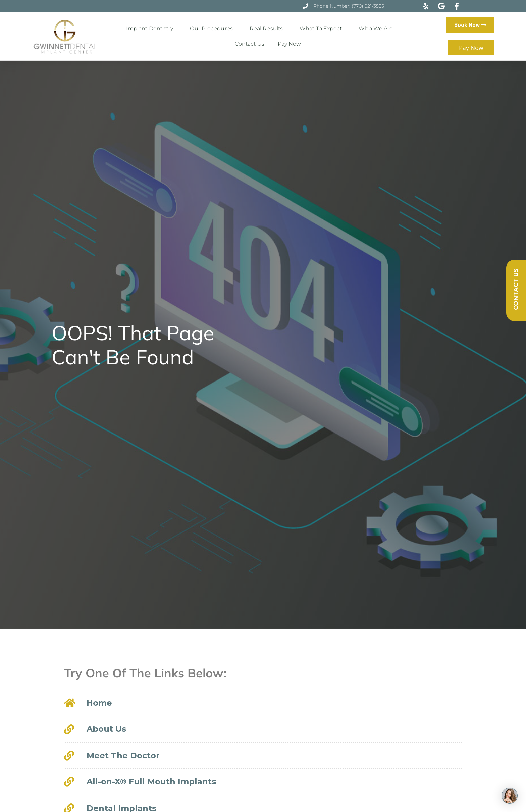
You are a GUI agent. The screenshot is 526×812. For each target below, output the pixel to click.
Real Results (268, 29)
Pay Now (290, 44)
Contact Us (250, 44)
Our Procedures (213, 29)
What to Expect (322, 29)
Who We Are (377, 29)
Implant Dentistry (151, 29)
